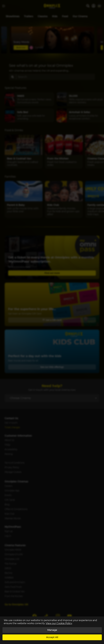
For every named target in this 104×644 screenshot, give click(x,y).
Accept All (52, 637)
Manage (52, 630)
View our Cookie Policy (59, 623)
